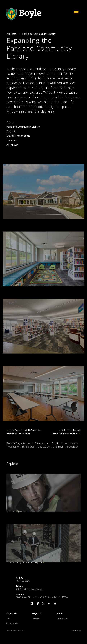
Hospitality (13, 447)
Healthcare (69, 443)
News (9, 618)
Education (44, 447)
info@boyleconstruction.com (30, 589)
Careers (36, 618)
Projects (11, 34)
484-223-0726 (23, 581)
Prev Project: (24, 432)
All (30, 443)
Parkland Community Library (39, 34)
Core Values (12, 623)
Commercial (42, 443)
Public (56, 443)
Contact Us (63, 618)
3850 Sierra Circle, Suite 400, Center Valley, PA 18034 (42, 597)
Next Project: (66, 432)
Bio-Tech (58, 447)
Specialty (72, 447)
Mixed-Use (28, 447)
